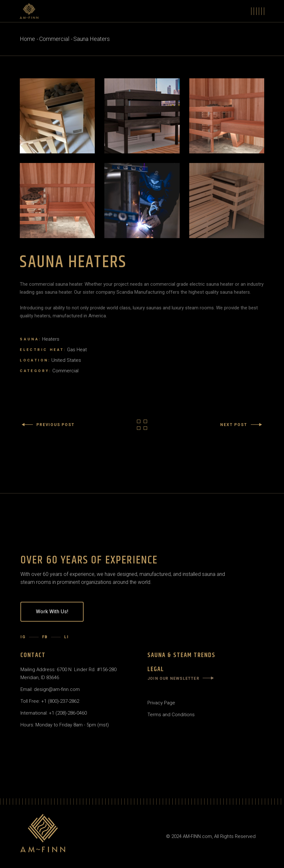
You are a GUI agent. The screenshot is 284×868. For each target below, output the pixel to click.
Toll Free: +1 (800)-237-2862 (50, 701)
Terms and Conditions (171, 715)
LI (67, 637)
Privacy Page (161, 703)
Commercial (65, 371)
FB (45, 637)
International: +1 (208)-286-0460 (54, 713)
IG (23, 637)
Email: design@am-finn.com (50, 689)
